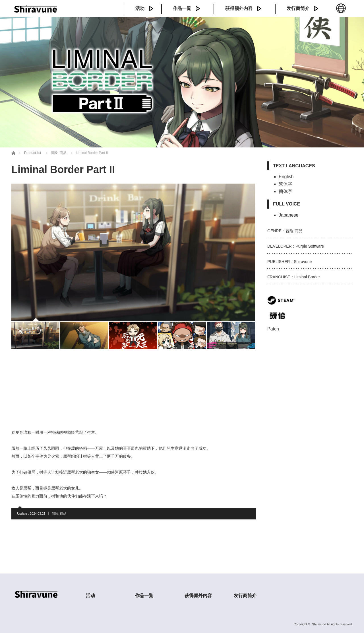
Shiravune (319, 624)
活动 (140, 8)
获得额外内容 (239, 8)
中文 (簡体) (341, 11)
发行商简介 (298, 8)
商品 (63, 513)
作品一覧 (182, 8)
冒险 (55, 513)
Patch (273, 329)
